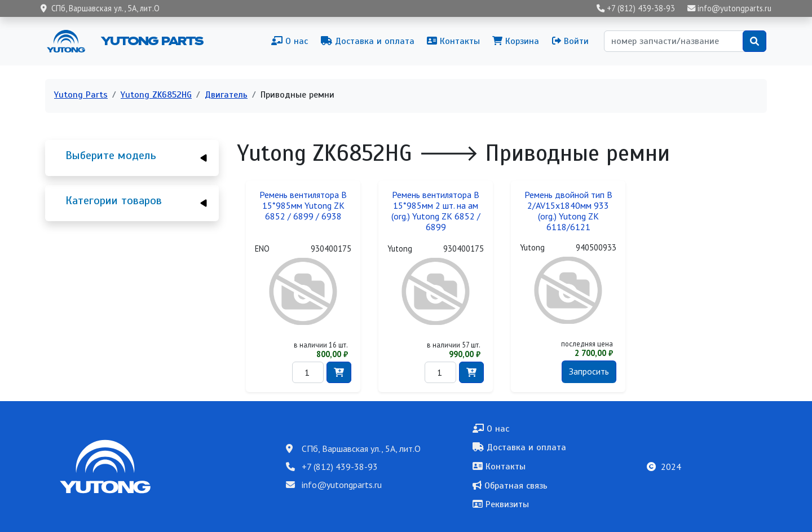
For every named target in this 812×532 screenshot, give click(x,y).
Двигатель (226, 95)
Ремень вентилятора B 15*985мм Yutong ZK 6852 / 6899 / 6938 (303, 206)
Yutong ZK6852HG (156, 95)
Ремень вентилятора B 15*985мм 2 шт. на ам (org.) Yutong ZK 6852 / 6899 (436, 211)
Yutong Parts (151, 41)
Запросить (589, 371)
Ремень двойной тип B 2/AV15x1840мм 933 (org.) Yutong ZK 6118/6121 (568, 211)
